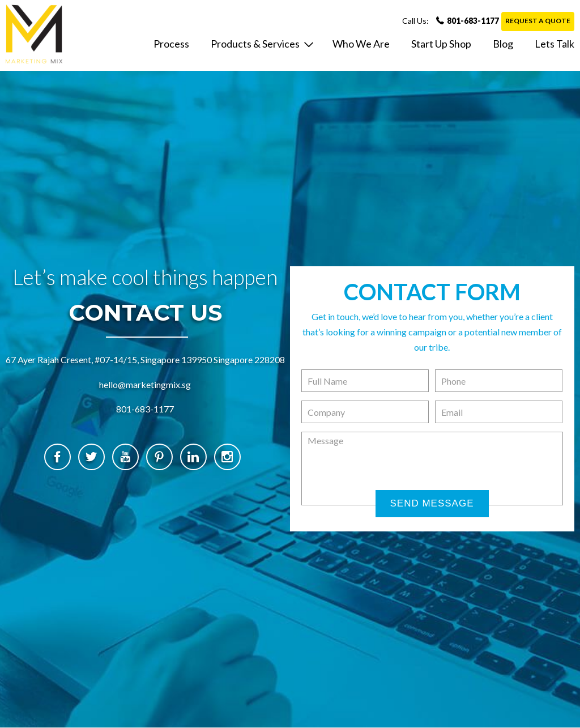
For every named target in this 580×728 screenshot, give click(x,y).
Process (171, 44)
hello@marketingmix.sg (145, 384)
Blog (503, 44)
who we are (361, 44)
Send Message (432, 503)
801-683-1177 (451, 21)
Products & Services (255, 44)
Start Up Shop (441, 44)
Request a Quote (538, 21)
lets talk (555, 44)
